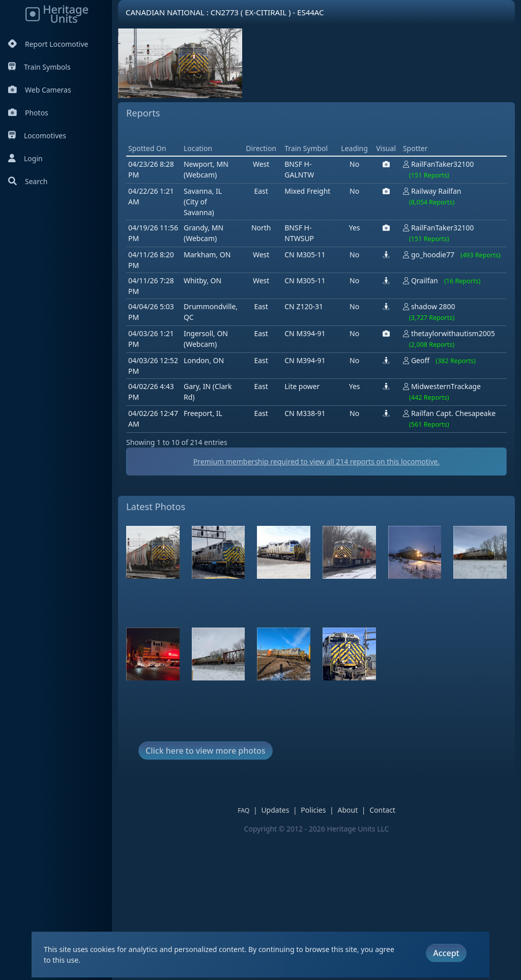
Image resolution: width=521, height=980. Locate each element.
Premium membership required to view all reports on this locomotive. (316, 606)
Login (25, 158)
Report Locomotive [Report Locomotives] (48, 44)
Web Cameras (40, 90)
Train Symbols (39, 67)
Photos (28, 113)
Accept (446, 953)
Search (28, 181)
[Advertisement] (311, 204)
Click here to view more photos (206, 896)
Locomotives (37, 136)
